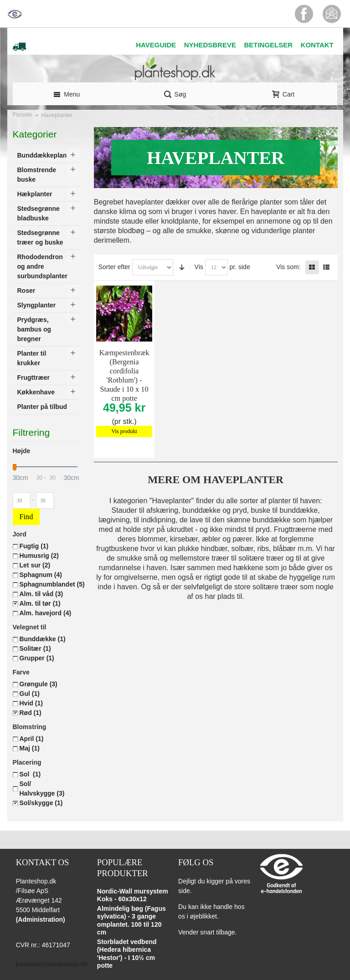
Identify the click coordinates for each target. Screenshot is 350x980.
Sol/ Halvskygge (42, 789)
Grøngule (39, 684)
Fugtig (34, 546)
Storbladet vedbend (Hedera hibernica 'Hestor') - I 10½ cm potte (127, 954)
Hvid (31, 703)
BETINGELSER (268, 45)
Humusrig (39, 556)
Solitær (35, 648)
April (32, 739)
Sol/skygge (41, 803)
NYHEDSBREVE (210, 45)
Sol (30, 774)
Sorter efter (114, 267)
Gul (30, 694)
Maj (30, 748)
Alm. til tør (40, 603)
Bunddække (43, 639)
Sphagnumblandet (52, 584)
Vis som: (288, 267)
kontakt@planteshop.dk (52, 964)
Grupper (37, 658)
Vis (199, 267)
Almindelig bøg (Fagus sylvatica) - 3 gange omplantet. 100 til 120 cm (131, 921)
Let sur (35, 565)
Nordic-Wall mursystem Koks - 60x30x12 (133, 895)
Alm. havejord (46, 613)
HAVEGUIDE (156, 45)
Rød (31, 713)
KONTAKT (317, 45)
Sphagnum (41, 575)
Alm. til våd (41, 594)
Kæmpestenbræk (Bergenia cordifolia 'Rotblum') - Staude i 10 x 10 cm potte (124, 375)
